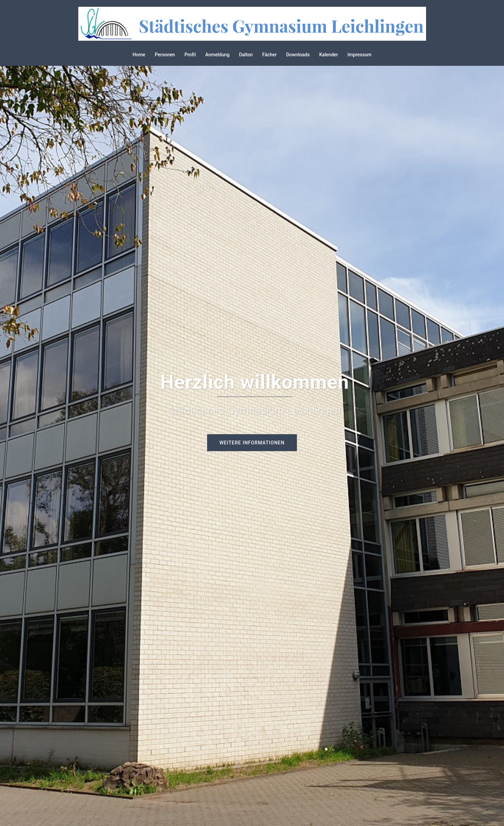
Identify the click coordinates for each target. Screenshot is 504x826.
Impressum (359, 55)
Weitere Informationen (252, 443)
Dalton (246, 55)
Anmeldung (218, 55)
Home (139, 55)
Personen (165, 55)
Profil (190, 55)
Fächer (270, 55)
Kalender (329, 55)
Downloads (298, 55)
